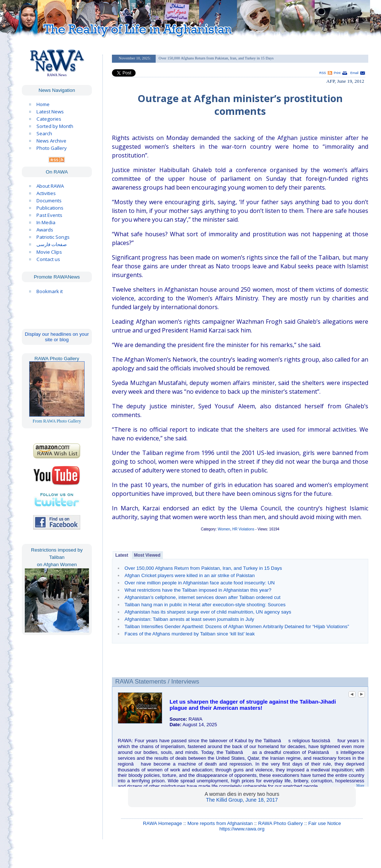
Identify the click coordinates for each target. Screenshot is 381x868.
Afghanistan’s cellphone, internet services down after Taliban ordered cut (202, 597)
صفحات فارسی (52, 244)
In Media (46, 222)
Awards (45, 230)
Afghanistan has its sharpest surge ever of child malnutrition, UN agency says (208, 612)
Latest (122, 555)
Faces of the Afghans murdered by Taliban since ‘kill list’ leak (189, 634)
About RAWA (50, 186)
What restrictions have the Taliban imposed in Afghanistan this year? (198, 590)
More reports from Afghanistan (220, 823)
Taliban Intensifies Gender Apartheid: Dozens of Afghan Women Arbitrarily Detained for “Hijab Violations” (237, 626)
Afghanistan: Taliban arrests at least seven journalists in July (189, 619)
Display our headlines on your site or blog (57, 337)
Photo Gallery (52, 148)
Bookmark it (50, 291)
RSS (323, 73)
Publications (50, 208)
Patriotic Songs (53, 237)
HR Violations (243, 529)
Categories (49, 119)
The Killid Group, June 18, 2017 (242, 800)
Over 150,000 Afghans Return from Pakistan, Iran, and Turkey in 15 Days (203, 568)
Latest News (50, 112)
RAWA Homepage (162, 823)
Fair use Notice (325, 823)
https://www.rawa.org (242, 829)
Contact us (48, 259)
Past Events (49, 215)
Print (337, 73)
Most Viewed (147, 555)
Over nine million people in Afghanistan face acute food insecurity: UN (199, 583)
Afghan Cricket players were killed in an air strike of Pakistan (189, 575)
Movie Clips (49, 252)
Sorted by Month (55, 126)
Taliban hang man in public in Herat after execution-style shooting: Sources (205, 605)
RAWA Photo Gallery (281, 823)
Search (44, 133)
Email (354, 73)
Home (43, 104)
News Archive (51, 141)
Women (224, 529)
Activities (46, 193)
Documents (49, 201)
